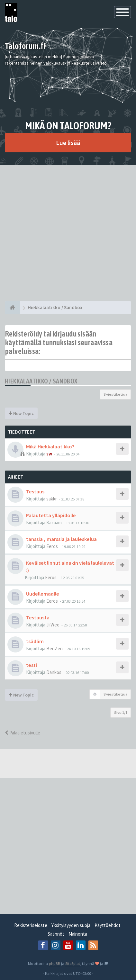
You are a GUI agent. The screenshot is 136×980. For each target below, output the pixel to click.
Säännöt (56, 934)
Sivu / (121, 712)
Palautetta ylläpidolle (51, 515)
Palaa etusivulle (23, 733)
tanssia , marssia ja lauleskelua (61, 539)
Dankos (54, 672)
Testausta (38, 617)
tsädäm (35, 641)
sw (49, 454)
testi (32, 665)
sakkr (52, 499)
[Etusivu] (12, 308)
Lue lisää (68, 143)
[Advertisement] (68, 233)
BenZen (54, 648)
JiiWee (53, 625)
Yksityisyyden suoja (71, 925)
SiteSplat (73, 963)
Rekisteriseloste (31, 925)
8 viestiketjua (115, 394)
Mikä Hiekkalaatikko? (50, 446)
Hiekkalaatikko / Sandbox (41, 381)
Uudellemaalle (43, 594)
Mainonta (78, 934)
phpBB (54, 963)
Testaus (35, 491)
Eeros (52, 546)
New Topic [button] (21, 413)
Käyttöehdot (108, 925)
